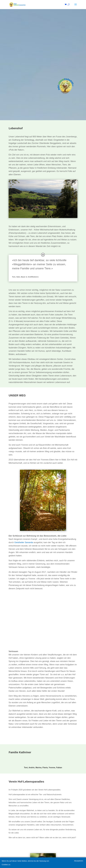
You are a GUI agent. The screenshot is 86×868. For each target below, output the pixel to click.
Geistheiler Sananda (24, 542)
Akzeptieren (79, 861)
